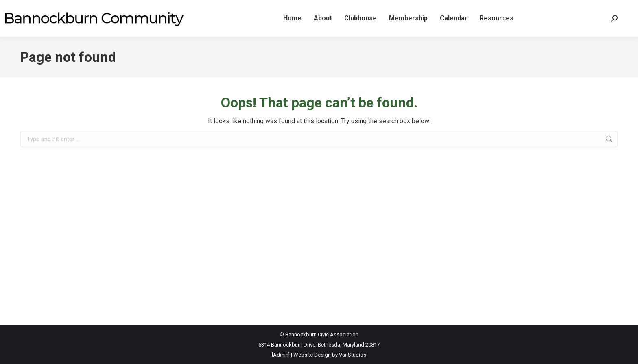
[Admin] (281, 355)
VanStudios (353, 355)
